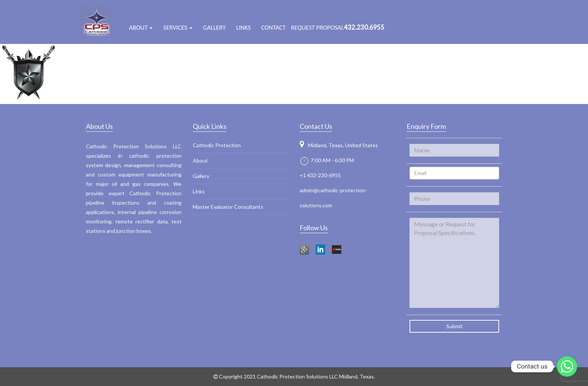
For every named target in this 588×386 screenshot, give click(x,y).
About (200, 161)
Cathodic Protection (217, 145)
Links (244, 28)
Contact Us (316, 126)
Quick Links (210, 126)
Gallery (214, 28)
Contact (274, 28)
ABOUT (141, 28)
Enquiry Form (426, 126)
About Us (99, 126)
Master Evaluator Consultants (228, 207)
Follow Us (314, 228)
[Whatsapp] (567, 366)
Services (178, 28)
